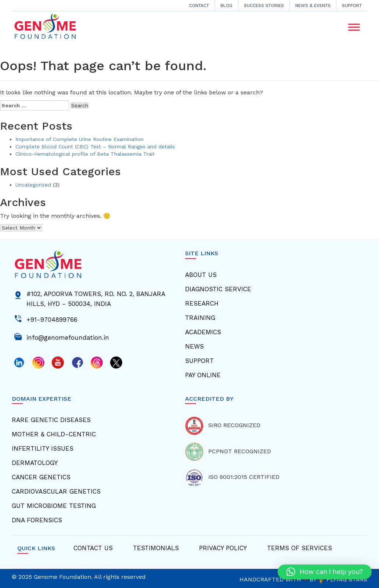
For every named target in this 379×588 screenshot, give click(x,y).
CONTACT (199, 6)
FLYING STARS (343, 579)
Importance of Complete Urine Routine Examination (80, 139)
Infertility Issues (43, 448)
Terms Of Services (299, 548)
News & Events (313, 6)
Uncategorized (33, 185)
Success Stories (264, 6)
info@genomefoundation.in (68, 337)
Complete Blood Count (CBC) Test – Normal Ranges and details (95, 147)
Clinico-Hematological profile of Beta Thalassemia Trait (85, 154)
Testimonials (156, 548)
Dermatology (35, 463)
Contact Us (93, 548)
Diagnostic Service (218, 289)
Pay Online (203, 375)
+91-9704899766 (52, 319)
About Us (201, 275)
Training (200, 318)
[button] (325, 572)
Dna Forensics (37, 520)
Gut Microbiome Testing (54, 506)
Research (202, 303)
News (194, 346)
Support (352, 6)
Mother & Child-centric (54, 434)
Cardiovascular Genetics (56, 491)
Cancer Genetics (41, 477)
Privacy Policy (223, 548)
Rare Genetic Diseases (51, 420)
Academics (203, 332)
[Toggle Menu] (354, 27)
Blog (226, 6)
